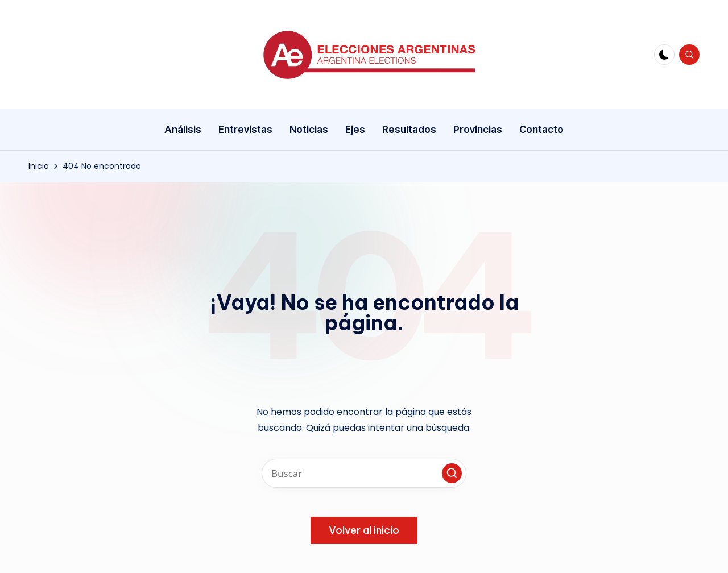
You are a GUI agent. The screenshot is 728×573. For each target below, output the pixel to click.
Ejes (355, 130)
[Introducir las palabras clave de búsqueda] (364, 473)
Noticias (309, 130)
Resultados (409, 130)
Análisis (183, 130)
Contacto (541, 130)
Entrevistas (245, 130)
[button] (452, 473)
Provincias (478, 130)
